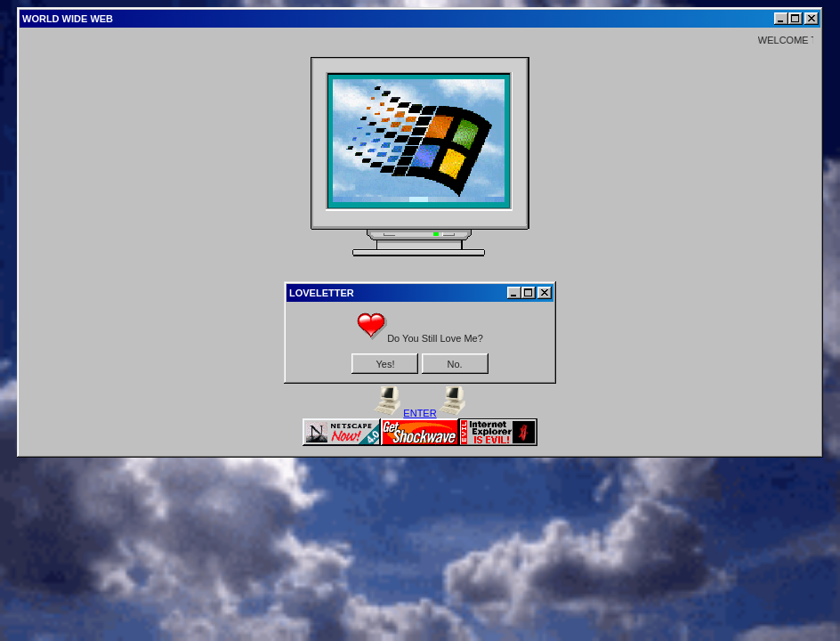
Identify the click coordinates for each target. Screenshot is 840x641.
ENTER (420, 413)
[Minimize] (781, 19)
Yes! (385, 364)
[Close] (812, 19)
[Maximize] (796, 19)
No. (454, 364)
